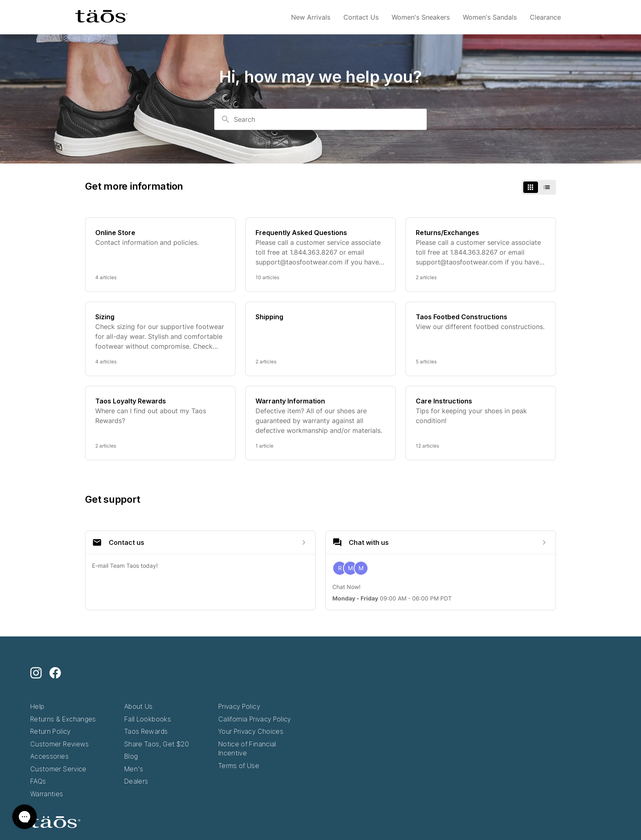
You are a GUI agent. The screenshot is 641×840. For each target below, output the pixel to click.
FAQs (38, 781)
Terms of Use (239, 766)
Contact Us (361, 17)
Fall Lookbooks (148, 719)
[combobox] (320, 119)
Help (37, 706)
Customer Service (58, 769)
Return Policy (50, 731)
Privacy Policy (239, 706)
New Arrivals (311, 17)
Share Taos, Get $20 (157, 744)
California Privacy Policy (255, 719)
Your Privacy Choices (251, 731)
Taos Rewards (146, 731)
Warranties (47, 794)
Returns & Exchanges (63, 719)
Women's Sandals (490, 17)
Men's (134, 769)
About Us (139, 706)
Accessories (49, 756)
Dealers (136, 781)
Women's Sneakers (421, 17)
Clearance (545, 17)
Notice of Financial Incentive (247, 749)
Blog (131, 756)
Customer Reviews (60, 744)
